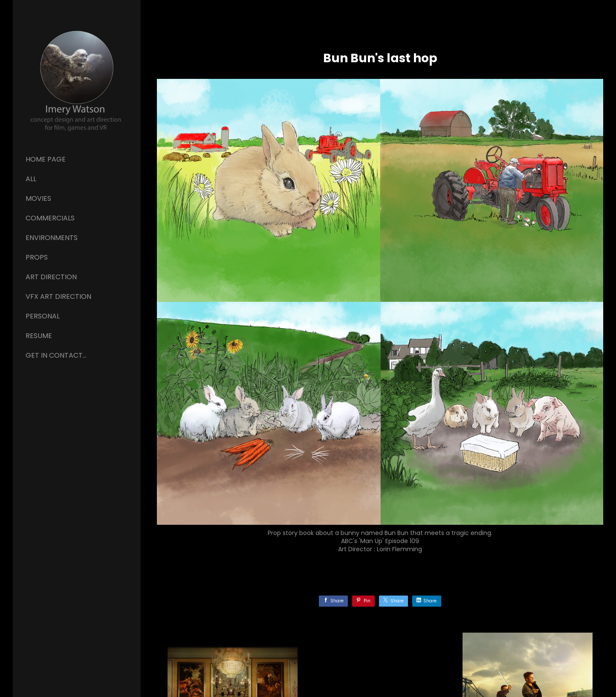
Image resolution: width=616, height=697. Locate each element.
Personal (43, 316)
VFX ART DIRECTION (58, 296)
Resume (39, 336)
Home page (46, 159)
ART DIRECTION (51, 277)
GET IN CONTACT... (56, 355)
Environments (52, 238)
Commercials (50, 218)
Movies (38, 198)
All (31, 179)
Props (37, 257)
